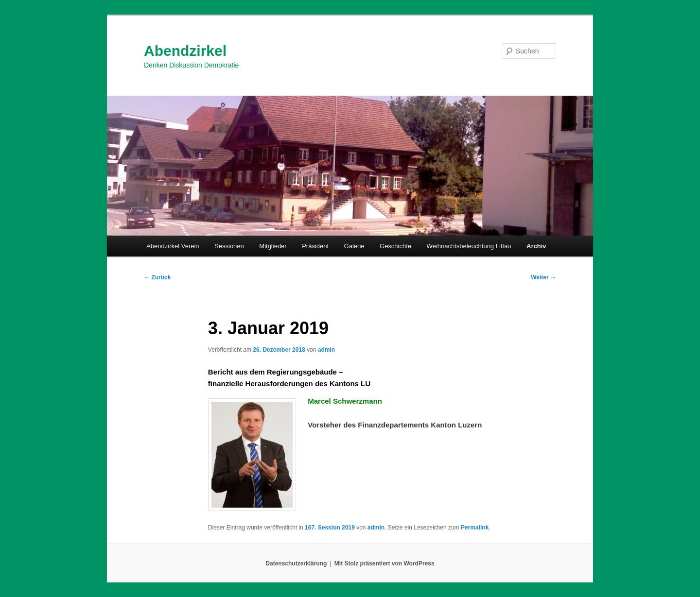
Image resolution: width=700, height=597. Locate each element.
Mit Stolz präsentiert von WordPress (385, 563)
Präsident (315, 246)
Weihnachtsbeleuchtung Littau (469, 246)
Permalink (475, 528)
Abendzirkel (185, 51)
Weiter (543, 277)
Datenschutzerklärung (296, 563)
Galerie (354, 246)
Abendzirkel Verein (173, 246)
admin (326, 350)
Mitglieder (273, 246)
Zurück (157, 277)
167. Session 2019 (330, 528)
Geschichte (395, 246)
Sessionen (229, 246)
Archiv (536, 246)
